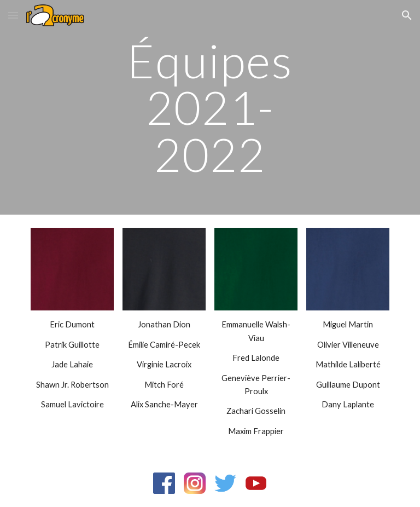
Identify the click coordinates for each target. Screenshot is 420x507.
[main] (210, 107)
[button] (13, 15)
